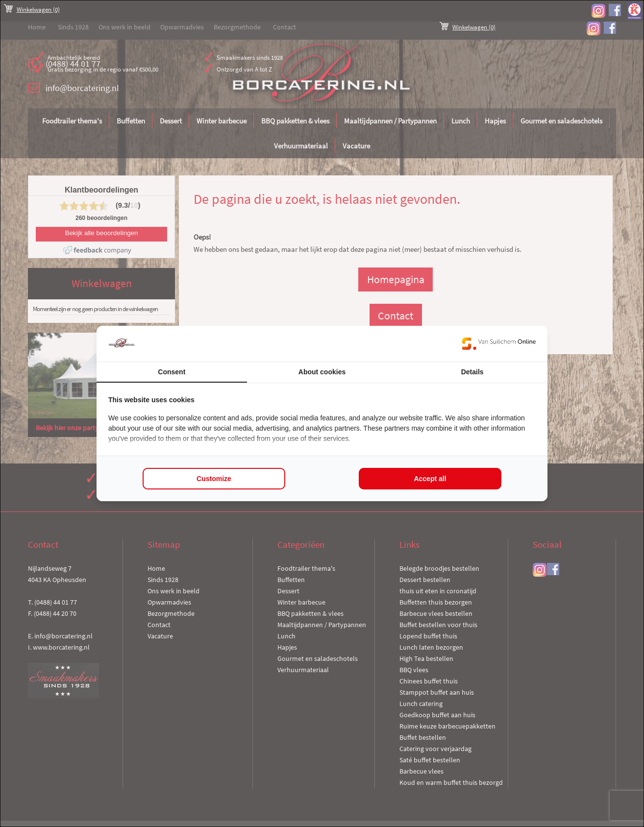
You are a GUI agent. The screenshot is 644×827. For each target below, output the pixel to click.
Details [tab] (472, 372)
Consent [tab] (172, 372)
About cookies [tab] (322, 372)
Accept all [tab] (430, 479)
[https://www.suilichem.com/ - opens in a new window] (499, 343)
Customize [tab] (214, 479)
